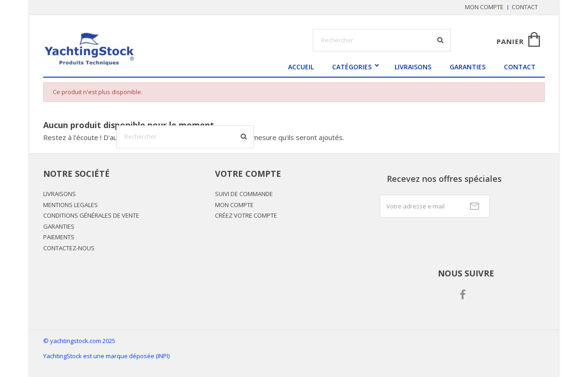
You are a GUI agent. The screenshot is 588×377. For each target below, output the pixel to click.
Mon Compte (234, 205)
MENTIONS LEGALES (71, 205)
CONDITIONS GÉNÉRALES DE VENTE (91, 215)
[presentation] (450, 240)
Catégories (352, 67)
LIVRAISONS (413, 67)
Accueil (301, 67)
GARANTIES (468, 67)
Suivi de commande (244, 194)
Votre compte (248, 174)
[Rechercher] (185, 137)
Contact (525, 7)
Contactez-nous (69, 248)
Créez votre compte (246, 215)
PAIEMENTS (59, 237)
